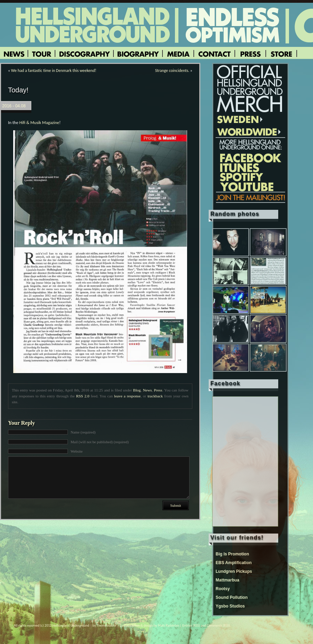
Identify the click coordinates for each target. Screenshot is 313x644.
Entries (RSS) (191, 625)
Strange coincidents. (172, 71)
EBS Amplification (234, 563)
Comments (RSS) (219, 625)
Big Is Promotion (232, 554)
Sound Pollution (232, 597)
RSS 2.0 (83, 396)
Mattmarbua (227, 580)
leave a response (127, 396)
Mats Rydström (168, 625)
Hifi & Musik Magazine (39, 122)
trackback (155, 396)
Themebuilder (107, 625)
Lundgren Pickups (234, 571)
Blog (137, 390)
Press (158, 390)
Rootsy (223, 589)
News (147, 390)
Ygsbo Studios (230, 606)
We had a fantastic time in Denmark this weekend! (54, 71)
